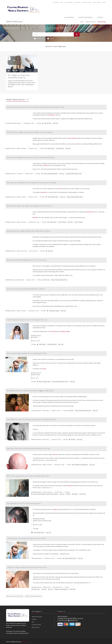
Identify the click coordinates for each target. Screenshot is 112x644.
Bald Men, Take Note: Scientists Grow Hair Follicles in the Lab (28, 448)
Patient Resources (86, 17)
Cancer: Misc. (48, 123)
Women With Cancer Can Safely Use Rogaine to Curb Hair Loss (29, 206)
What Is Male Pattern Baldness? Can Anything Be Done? (27, 353)
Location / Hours (87, 2)
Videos (51, 38)
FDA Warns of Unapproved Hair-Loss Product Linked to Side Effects (31, 157)
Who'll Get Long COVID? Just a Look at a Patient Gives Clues (28, 476)
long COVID (70, 486)
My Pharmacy (69, 17)
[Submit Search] (77, 34)
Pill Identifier (68, 2)
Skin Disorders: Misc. (53, 197)
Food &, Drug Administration (50, 174)
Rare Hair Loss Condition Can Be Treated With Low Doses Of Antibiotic (32, 183)
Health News (39, 38)
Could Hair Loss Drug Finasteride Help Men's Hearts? (26, 289)
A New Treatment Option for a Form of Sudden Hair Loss (27, 320)
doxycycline (43, 192)
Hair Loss (55, 123)
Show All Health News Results (34, 596)
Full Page (39, 123)
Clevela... (44, 369)
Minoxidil (35, 218)
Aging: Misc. (37, 589)
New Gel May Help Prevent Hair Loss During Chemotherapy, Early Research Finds (36, 107)
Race (72, 411)
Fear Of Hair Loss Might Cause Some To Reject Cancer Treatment (30, 132)
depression (46, 165)
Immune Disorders (52, 344)
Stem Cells (72, 589)
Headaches (75, 494)
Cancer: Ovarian (79, 222)
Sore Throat (82, 494)
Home (82, 22)
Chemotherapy (60, 148)
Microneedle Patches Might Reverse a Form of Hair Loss (27, 260)
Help (62, 2)
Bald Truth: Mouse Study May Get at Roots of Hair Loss (27, 567)
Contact (100, 17)
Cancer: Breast (62, 222)
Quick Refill (77, 2)
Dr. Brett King (53, 331)
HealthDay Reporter (39, 519)
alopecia (56, 509)
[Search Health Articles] (53, 34)
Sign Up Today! (97, 2)
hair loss (60, 189)
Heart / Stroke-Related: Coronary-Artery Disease (46, 494)
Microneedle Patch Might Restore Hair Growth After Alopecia (28, 231)
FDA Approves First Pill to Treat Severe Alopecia (24, 503)
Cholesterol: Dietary (54, 311)
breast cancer (91, 212)
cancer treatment (72, 138)
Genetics (73, 439)
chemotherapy (51, 115)
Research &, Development (81, 465)
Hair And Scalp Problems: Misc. (74, 174)
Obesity (68, 494)
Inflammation (42, 344)
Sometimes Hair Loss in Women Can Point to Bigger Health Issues (30, 391)
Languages (56, 2)
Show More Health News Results (15, 596)
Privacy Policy (36, 627)
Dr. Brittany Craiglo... (65, 331)
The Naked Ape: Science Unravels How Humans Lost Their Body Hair (31, 419)
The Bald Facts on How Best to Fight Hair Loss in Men (26, 538)
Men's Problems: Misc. (45, 382)
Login (104, 2)
